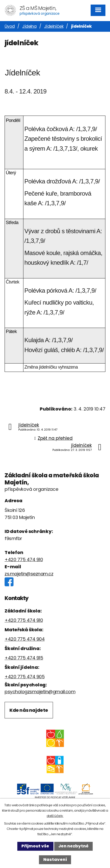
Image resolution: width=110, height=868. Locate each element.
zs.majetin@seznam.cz (29, 574)
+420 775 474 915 (24, 658)
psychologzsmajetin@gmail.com (40, 692)
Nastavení (55, 859)
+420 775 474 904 (25, 639)
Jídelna (29, 26)
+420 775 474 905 (25, 677)
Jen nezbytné (73, 846)
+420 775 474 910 (24, 559)
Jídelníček (54, 26)
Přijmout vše (35, 846)
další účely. (55, 816)
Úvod (10, 26)
